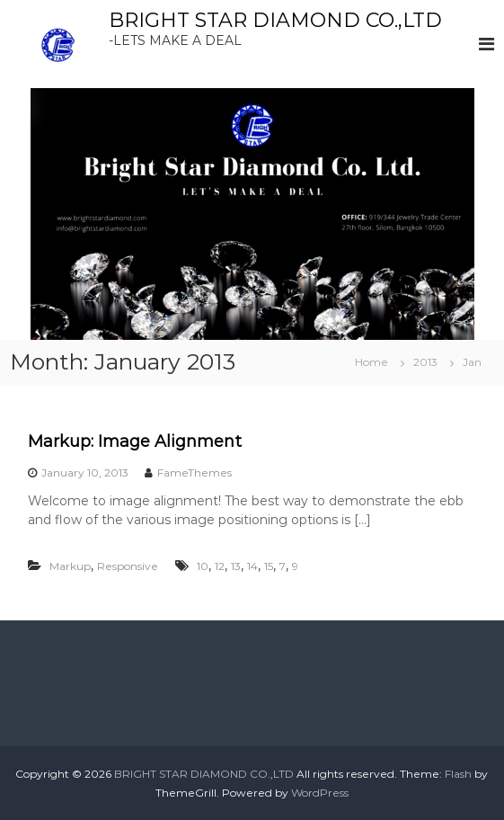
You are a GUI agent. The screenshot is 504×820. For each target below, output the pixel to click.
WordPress (320, 793)
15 (269, 566)
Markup (70, 566)
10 (203, 566)
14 (252, 566)
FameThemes (195, 472)
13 (236, 566)
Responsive (128, 566)
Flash (458, 774)
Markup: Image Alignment (135, 441)
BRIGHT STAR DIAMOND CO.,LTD (275, 20)
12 (220, 566)
